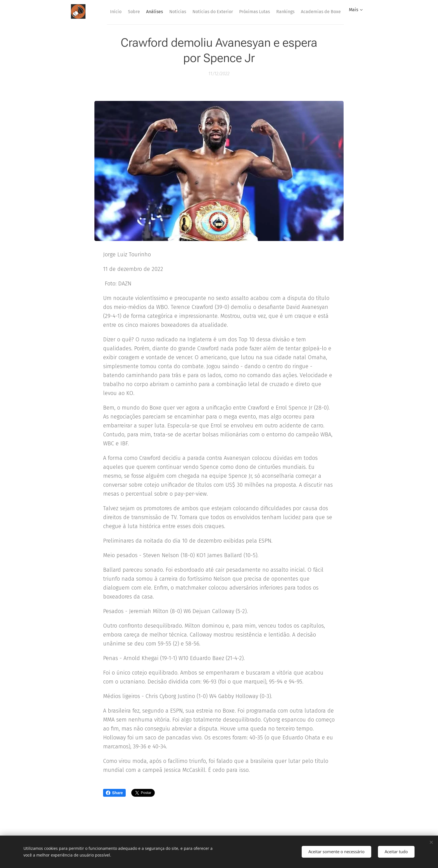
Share (114, 793)
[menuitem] (138, 11)
